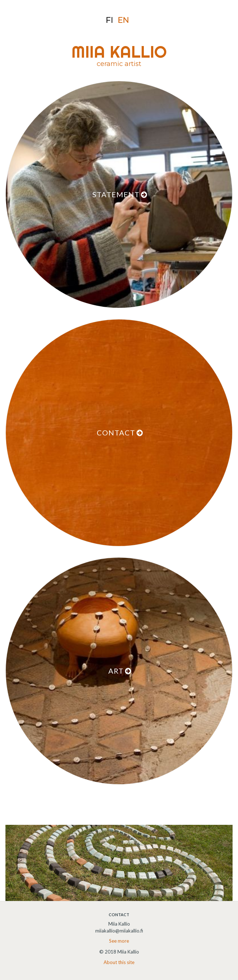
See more (119, 941)
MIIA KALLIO (119, 52)
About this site (119, 962)
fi (109, 20)
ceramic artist (119, 64)
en (123, 20)
